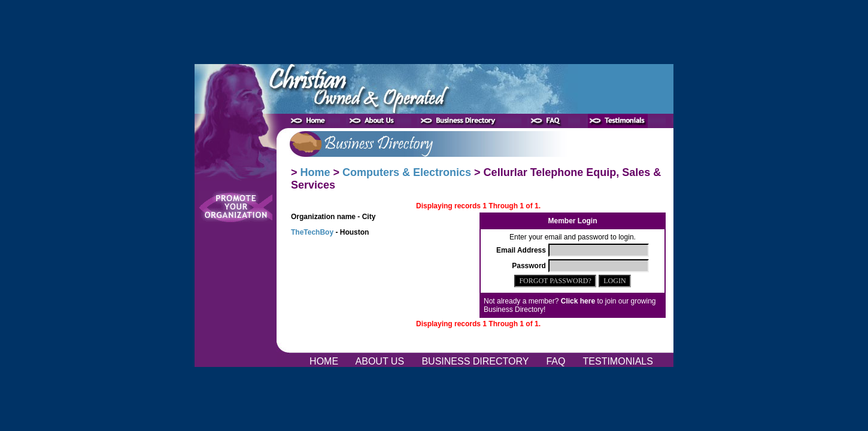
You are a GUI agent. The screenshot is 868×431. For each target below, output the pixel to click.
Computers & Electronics (407, 172)
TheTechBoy (312, 232)
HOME (325, 361)
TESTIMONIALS (618, 361)
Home (315, 172)
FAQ (557, 361)
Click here (578, 301)
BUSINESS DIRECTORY (477, 361)
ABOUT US (381, 361)
